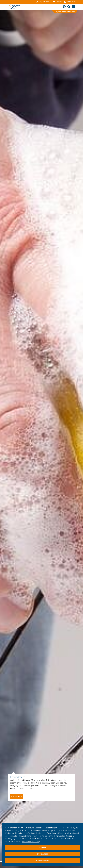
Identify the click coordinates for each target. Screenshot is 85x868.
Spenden (58, 2)
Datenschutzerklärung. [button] (31, 842)
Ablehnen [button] (43, 847)
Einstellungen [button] (42, 854)
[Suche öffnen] (69, 7)
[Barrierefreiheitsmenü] (64, 7)
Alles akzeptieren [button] (43, 860)
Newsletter (70, 2)
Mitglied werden (44, 2)
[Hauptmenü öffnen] (74, 7)
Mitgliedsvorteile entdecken (65, 12)
